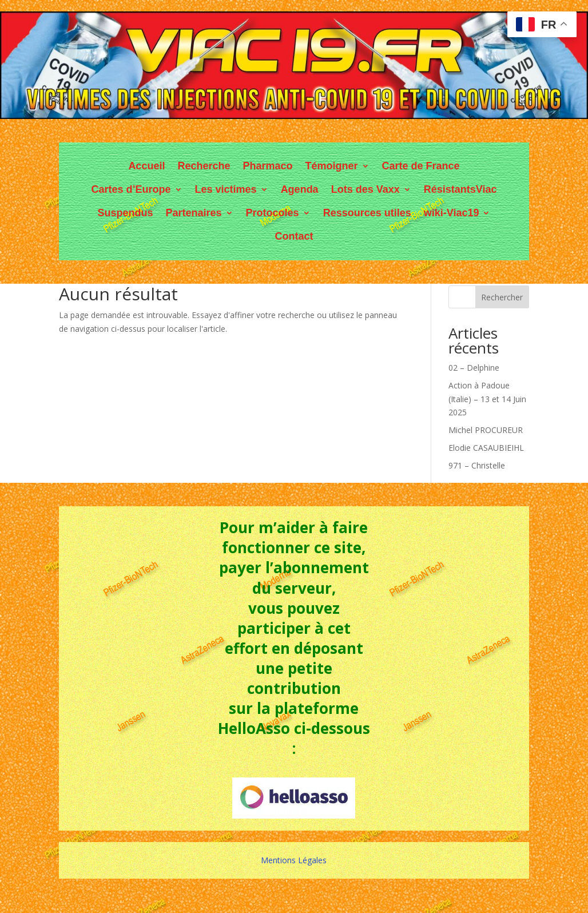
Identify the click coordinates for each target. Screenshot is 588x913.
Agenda (300, 189)
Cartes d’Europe (131, 189)
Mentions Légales (294, 860)
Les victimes (226, 189)
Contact (294, 236)
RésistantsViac (460, 189)
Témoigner (332, 166)
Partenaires (194, 213)
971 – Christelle (477, 465)
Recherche (204, 166)
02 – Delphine (474, 368)
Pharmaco (267, 166)
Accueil (146, 166)
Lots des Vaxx (365, 189)
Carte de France (421, 166)
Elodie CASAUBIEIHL (486, 448)
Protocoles (273, 213)
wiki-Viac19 (452, 213)
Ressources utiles (367, 213)
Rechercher (502, 297)
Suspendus (126, 213)
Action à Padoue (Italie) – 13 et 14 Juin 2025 (487, 399)
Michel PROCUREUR (486, 430)
